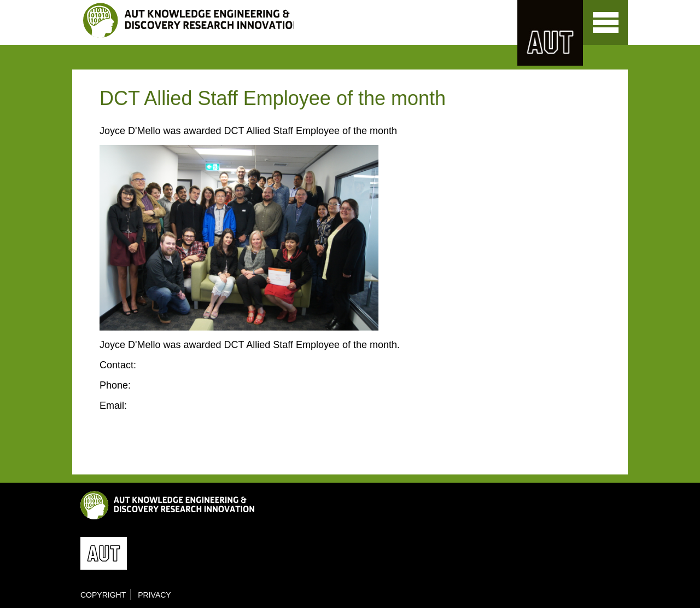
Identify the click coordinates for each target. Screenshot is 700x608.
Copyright (103, 595)
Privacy (154, 595)
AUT (550, 33)
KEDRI (188, 20)
